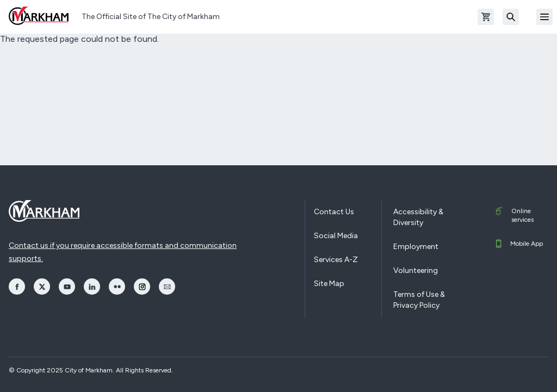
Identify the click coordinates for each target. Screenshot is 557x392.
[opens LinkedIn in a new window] (92, 287)
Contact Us (334, 212)
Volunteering (416, 270)
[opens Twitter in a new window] (42, 287)
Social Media (336, 236)
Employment (416, 247)
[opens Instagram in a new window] (142, 287)
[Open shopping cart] (486, 17)
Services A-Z (336, 260)
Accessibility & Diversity (418, 217)
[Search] (511, 17)
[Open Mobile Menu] (544, 17)
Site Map (329, 284)
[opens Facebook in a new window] (17, 287)
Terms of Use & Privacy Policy (419, 300)
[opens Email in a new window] (167, 287)
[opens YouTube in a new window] (67, 287)
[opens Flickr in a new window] (117, 287)
